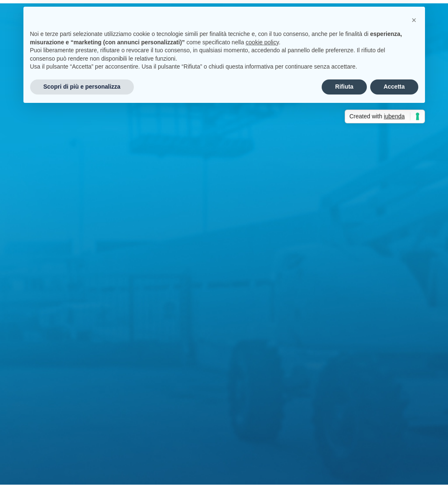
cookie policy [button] (262, 42)
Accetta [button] (394, 87)
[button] (414, 20)
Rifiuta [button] (344, 87)
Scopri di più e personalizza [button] (82, 87)
